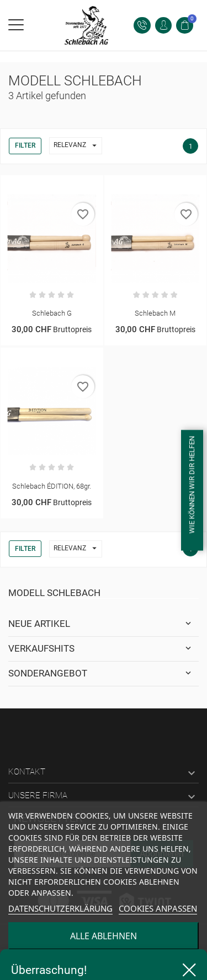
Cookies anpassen (158, 908)
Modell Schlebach (54, 593)
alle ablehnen (104, 936)
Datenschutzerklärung (60, 908)
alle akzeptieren (104, 966)
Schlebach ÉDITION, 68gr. (52, 486)
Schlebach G (52, 313)
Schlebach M (155, 313)
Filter (25, 145)
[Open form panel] (192, 490)
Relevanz (78, 146)
